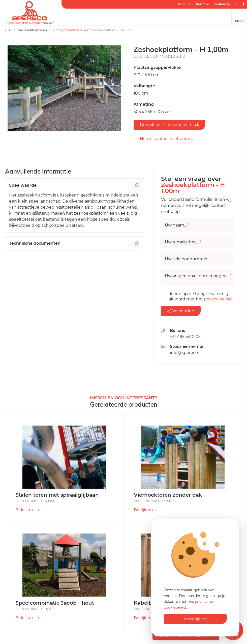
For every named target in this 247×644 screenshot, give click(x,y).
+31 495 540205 (185, 337)
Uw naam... (177, 225)
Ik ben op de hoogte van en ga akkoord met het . (201, 296)
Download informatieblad (169, 125)
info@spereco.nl (186, 353)
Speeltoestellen (76, 30)
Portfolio (203, 4)
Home (58, 30)
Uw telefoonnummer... (187, 259)
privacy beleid (218, 299)
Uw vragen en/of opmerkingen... (198, 276)
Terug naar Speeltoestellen (26, 30)
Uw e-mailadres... (183, 242)
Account (184, 4)
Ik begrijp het (195, 619)
